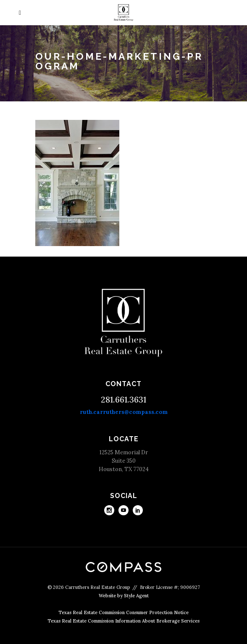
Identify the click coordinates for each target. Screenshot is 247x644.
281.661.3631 (123, 399)
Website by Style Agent (124, 596)
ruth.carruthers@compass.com (124, 412)
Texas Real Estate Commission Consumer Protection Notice (123, 612)
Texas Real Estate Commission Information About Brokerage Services (123, 621)
